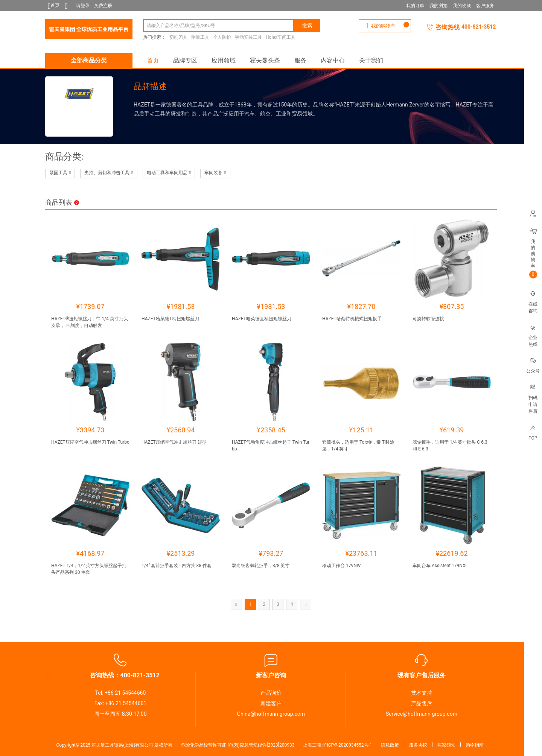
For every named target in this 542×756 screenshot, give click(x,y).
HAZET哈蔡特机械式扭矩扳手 (352, 319)
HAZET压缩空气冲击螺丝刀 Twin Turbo (90, 442)
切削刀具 (178, 37)
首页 (153, 60)
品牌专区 (185, 60)
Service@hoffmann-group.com (422, 714)
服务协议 (418, 745)
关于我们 (371, 60)
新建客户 (271, 703)
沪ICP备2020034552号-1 (347, 745)
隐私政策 (390, 745)
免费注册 (103, 6)
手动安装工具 (248, 37)
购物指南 (475, 745)
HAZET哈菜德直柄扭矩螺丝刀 (262, 319)
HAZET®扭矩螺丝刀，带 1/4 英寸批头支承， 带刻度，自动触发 (90, 322)
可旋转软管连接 (428, 319)
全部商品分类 (89, 60)
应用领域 (224, 60)
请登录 (83, 6)
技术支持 (422, 693)
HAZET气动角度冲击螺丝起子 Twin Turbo (271, 446)
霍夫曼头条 (265, 60)
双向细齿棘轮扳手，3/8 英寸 (261, 566)
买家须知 (446, 745)
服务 (300, 60)
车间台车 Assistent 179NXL (440, 566)
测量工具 (200, 37)
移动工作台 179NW (341, 566)
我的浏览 (438, 6)
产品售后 (422, 703)
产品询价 (271, 693)
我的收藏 (462, 6)
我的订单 (415, 6)
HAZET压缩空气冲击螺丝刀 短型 (174, 442)
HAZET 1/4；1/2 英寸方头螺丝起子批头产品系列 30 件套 (89, 569)
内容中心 (333, 60)
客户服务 (485, 6)
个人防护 (222, 37)
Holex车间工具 (281, 37)
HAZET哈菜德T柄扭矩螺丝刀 (170, 319)
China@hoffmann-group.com (271, 714)
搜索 (307, 26)
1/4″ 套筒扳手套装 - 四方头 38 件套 (177, 566)
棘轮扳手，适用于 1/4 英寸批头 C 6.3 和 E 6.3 (450, 446)
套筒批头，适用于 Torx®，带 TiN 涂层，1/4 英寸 (358, 446)
